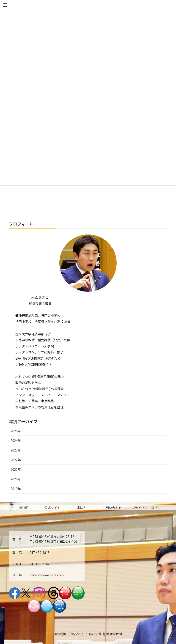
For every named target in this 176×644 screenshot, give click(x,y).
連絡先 (81, 508)
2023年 (16, 450)
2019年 (16, 489)
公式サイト (52, 508)
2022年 (16, 460)
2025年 (16, 431)
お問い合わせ (112, 508)
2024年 (16, 440)
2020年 (16, 479)
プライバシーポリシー (148, 508)
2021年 (16, 469)
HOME (23, 508)
